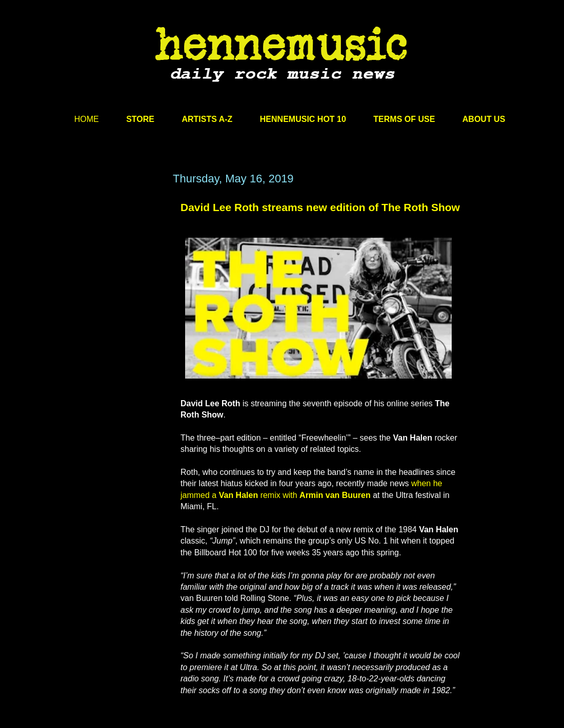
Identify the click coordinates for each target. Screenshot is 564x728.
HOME (87, 119)
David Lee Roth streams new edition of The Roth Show (320, 207)
